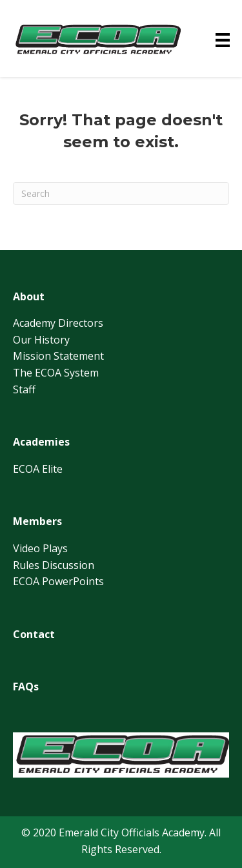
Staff (24, 389)
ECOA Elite (38, 469)
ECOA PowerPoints (58, 581)
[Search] (121, 193)
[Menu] (223, 40)
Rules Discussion (54, 565)
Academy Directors (58, 323)
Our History (41, 340)
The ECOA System (56, 373)
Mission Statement (58, 356)
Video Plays (40, 548)
